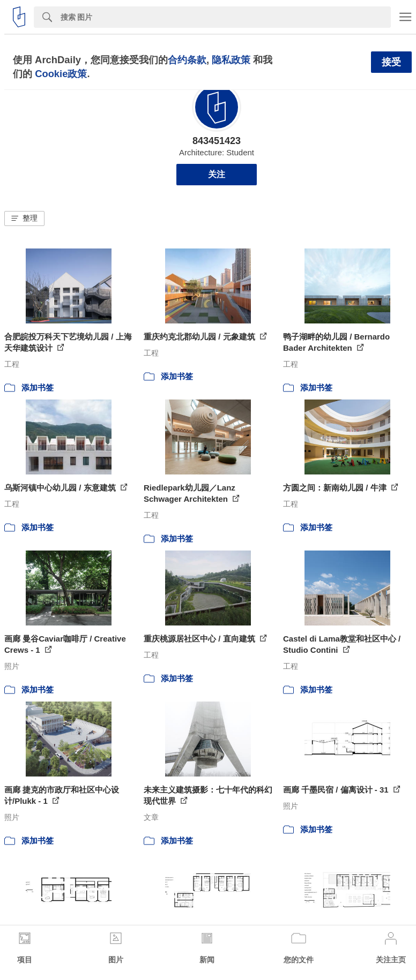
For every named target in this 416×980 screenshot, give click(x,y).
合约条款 (187, 60)
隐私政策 (231, 60)
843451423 (217, 141)
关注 (217, 174)
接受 (391, 62)
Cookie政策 (61, 74)
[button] (24, 218)
